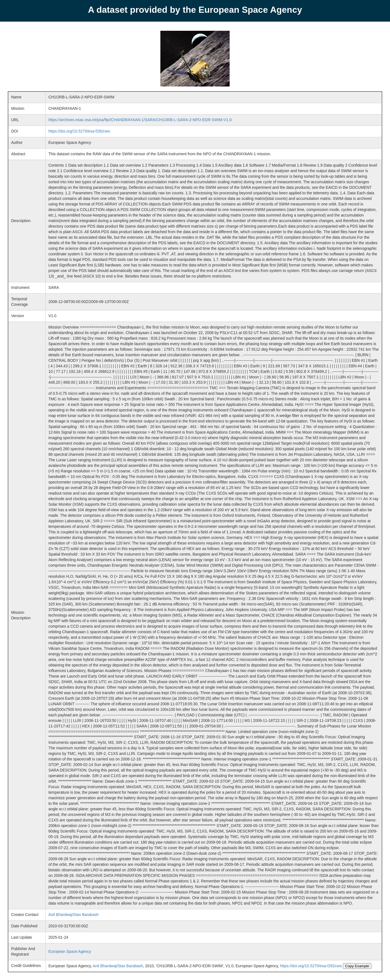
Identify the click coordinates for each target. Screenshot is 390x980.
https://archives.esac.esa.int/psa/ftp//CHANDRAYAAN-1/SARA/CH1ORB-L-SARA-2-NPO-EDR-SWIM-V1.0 (140, 120)
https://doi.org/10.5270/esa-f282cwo (79, 131)
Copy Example (357, 966)
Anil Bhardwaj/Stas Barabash (74, 915)
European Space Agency (70, 951)
